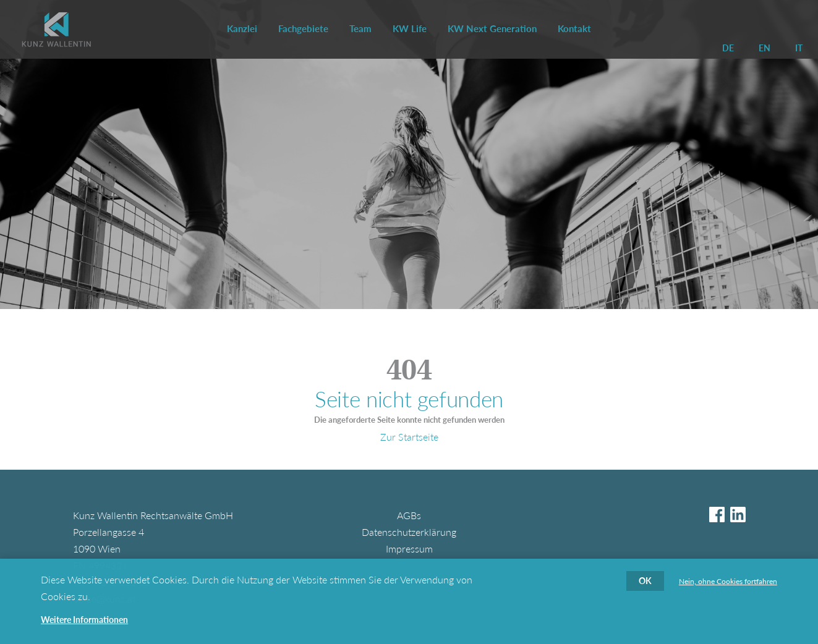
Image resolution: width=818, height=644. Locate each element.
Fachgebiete (303, 28)
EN (765, 48)
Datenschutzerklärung (409, 532)
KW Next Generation (492, 28)
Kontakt (574, 28)
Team (360, 28)
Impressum (409, 549)
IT (799, 48)
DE (728, 48)
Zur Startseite (409, 437)
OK (645, 586)
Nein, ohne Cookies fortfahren (728, 587)
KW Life (410, 28)
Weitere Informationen (84, 625)
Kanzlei (242, 28)
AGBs (409, 515)
